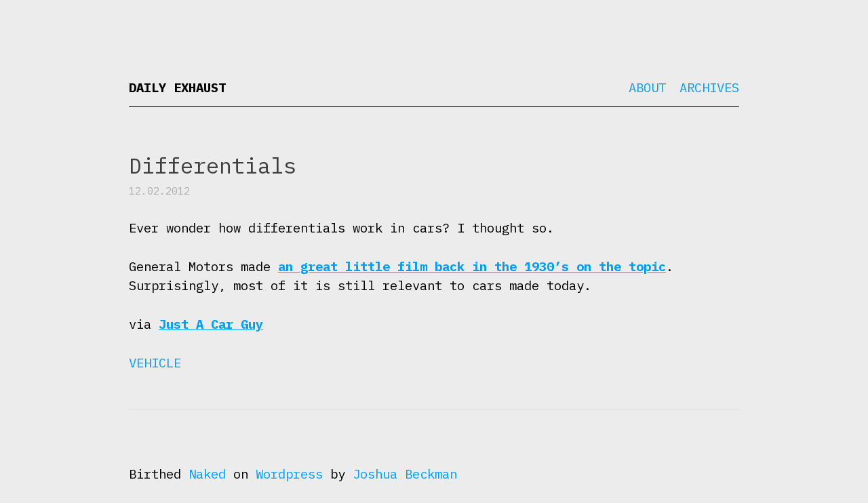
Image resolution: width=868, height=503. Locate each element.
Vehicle (155, 363)
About (647, 87)
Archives (709, 87)
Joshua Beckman (405, 474)
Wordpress (289, 474)
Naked (207, 474)
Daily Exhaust (177, 87)
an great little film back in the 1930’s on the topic (472, 266)
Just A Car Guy (211, 324)
